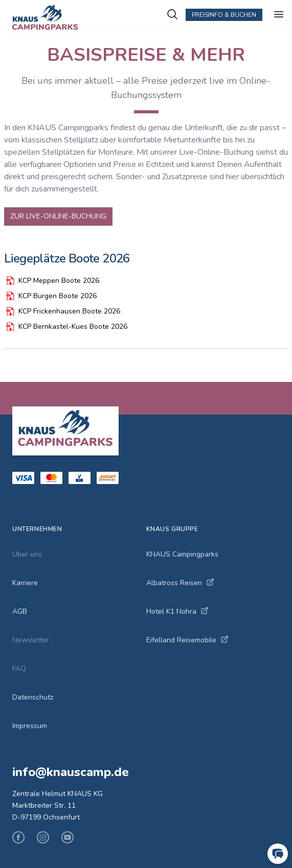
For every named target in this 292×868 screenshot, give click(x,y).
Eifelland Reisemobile (187, 640)
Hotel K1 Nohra (177, 611)
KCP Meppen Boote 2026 (52, 281)
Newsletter (31, 640)
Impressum (30, 726)
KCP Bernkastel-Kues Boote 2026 (66, 327)
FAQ (19, 669)
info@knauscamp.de (71, 772)
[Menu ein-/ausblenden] (279, 14)
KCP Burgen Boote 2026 (50, 296)
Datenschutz (33, 697)
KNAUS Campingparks (182, 554)
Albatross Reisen (180, 583)
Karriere (25, 583)
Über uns (27, 554)
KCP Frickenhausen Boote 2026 (62, 311)
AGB (20, 611)
